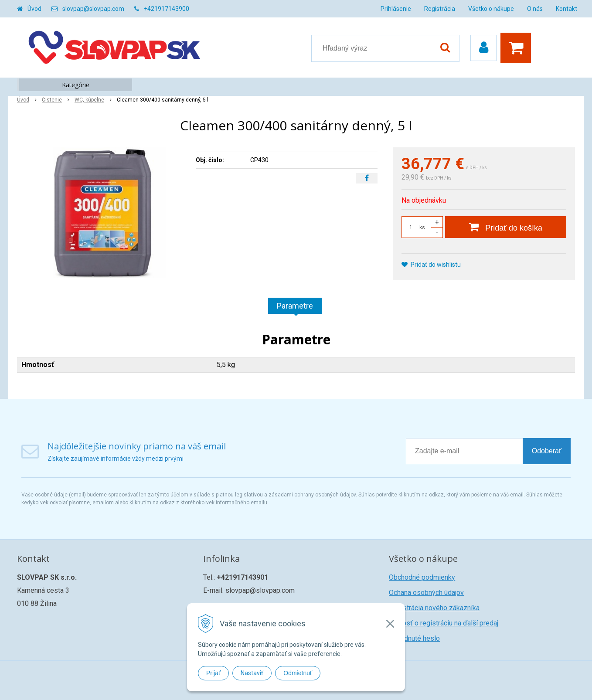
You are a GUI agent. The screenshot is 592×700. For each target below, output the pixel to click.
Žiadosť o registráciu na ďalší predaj (444, 623)
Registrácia (440, 9)
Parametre (295, 306)
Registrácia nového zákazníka (434, 608)
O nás (535, 9)
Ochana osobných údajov (426, 593)
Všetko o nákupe (491, 9)
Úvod (34, 9)
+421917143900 (167, 9)
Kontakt (566, 9)
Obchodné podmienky (422, 577)
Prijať (213, 673)
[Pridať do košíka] (506, 227)
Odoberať (547, 451)
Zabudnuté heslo (414, 638)
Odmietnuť (298, 673)
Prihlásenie (396, 9)
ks (422, 228)
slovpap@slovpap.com (93, 9)
